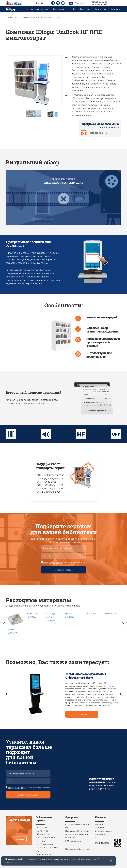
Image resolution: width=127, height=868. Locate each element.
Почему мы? (100, 834)
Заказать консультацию (64, 570)
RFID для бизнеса (73, 841)
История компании (103, 831)
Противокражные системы (77, 834)
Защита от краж (42, 831)
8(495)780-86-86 (100, 2)
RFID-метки (70, 838)
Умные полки (41, 828)
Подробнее (82, 714)
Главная (10, 17)
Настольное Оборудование (77, 831)
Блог (97, 838)
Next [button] (123, 624)
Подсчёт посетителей (45, 838)
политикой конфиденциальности (52, 564)
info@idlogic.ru (80, 3)
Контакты (116, 9)
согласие (53, 562)
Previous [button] (4, 624)
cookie (21, 859)
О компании (85, 9)
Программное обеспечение (78, 849)
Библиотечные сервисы (38, 9)
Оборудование (60, 9)
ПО (73, 9)
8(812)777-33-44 (100, 4)
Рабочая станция (43, 834)
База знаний (101, 9)
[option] (15, 624)
